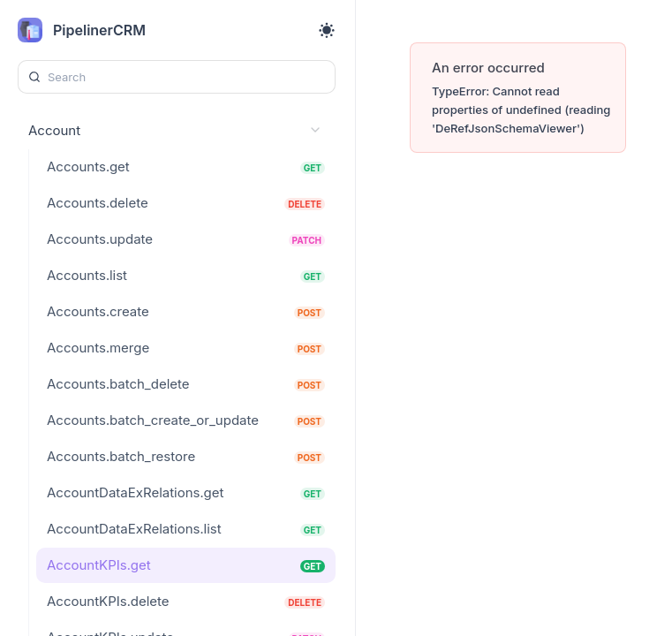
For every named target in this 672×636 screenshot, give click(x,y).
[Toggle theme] (327, 30)
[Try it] (622, 121)
